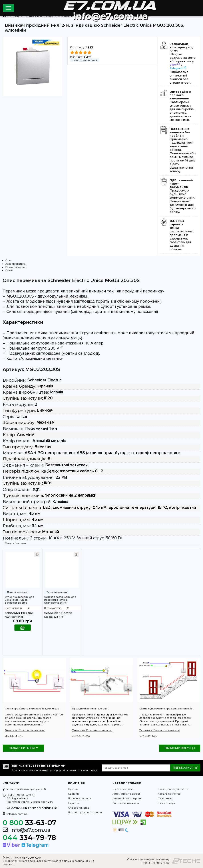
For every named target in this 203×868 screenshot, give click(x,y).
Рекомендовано (16, 267)
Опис (9, 261)
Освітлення (165, 799)
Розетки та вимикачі (32, 730)
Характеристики (15, 264)
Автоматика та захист (126, 794)
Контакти (74, 794)
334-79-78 (29, 837)
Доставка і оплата (80, 799)
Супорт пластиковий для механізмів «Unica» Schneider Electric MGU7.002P (60, 600)
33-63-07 (30, 823)
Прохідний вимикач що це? (90, 709)
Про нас (73, 789)
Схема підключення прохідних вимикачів (166, 709)
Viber (173, 65)
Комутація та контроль (127, 799)
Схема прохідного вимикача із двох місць (32, 709)
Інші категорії (166, 803)
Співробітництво (79, 808)
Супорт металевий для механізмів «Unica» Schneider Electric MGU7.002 (19, 600)
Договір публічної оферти (85, 813)
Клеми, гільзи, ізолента (173, 789)
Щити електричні (123, 789)
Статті (9, 271)
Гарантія (73, 803)
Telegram (176, 68)
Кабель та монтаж (170, 794)
